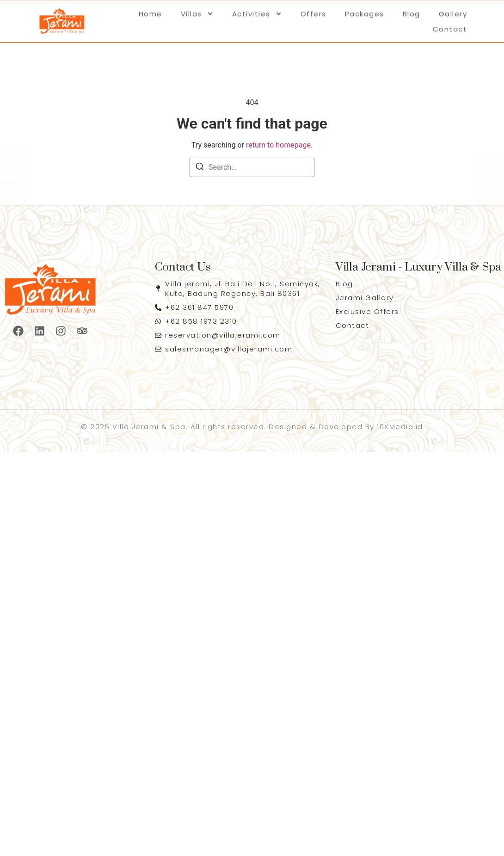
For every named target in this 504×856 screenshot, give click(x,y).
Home (151, 11)
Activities (257, 11)
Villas (197, 11)
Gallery (453, 11)
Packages (365, 11)
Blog (412, 11)
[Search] (200, 168)
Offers (313, 11)
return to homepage (278, 145)
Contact (450, 27)
